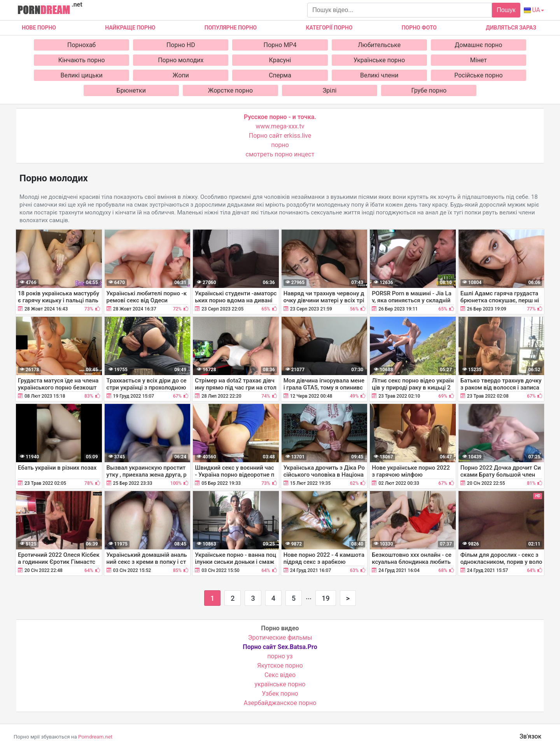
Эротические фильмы (280, 638)
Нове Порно (39, 28)
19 (325, 598)
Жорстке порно (230, 90)
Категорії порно (329, 28)
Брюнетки (131, 90)
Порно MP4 (280, 45)
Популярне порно (231, 28)
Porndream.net (95, 737)
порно (280, 145)
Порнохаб (81, 45)
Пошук (506, 10)
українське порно (280, 684)
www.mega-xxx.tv (280, 126)
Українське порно (379, 60)
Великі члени (379, 75)
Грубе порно (429, 90)
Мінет (479, 60)
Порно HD (181, 45)
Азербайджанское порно (280, 703)
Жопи (181, 75)
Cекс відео (280, 675)
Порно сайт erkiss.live (280, 136)
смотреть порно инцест (280, 154)
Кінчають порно (82, 60)
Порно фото (419, 28)
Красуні (280, 60)
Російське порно (478, 75)
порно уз (280, 656)
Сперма (280, 75)
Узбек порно (280, 694)
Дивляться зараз (511, 28)
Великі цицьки (82, 75)
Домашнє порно (478, 45)
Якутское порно (280, 666)
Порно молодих (181, 60)
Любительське (379, 45)
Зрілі (330, 90)
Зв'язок (530, 736)
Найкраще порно (130, 28)
